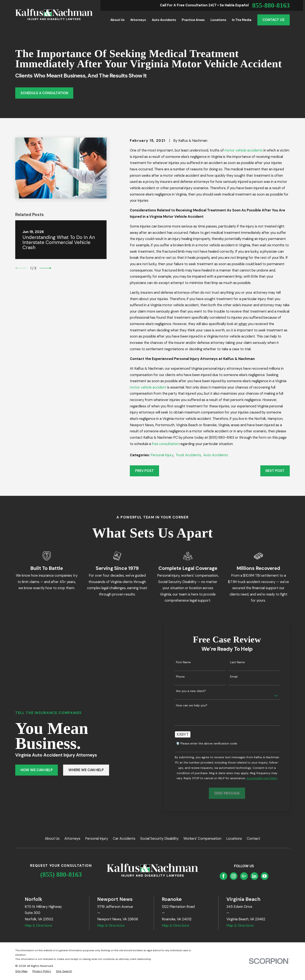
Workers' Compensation (202, 839)
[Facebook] (223, 876)
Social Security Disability (159, 839)
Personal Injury (162, 455)
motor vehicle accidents (244, 150)
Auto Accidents (216, 455)
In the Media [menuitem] (242, 20)
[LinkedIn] (254, 876)
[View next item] (45, 268)
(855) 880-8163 (61, 875)
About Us (52, 839)
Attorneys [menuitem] (138, 20)
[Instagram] (234, 876)
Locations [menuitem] (218, 20)
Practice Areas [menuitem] (193, 20)
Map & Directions (38, 926)
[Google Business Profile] (244, 876)
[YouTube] (265, 876)
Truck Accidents (188, 455)
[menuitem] (21, 971)
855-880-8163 (271, 5)
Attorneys (72, 839)
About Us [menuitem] (117, 20)
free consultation (165, 444)
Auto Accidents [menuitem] (164, 20)
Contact (253, 839)
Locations (234, 839)
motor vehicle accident (148, 387)
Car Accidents (124, 839)
